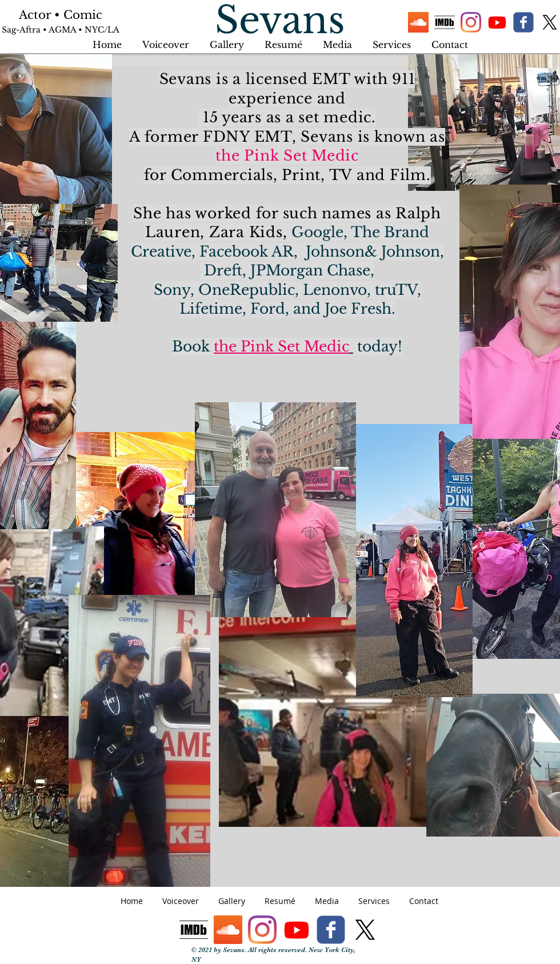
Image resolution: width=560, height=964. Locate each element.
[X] (550, 22)
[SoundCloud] (418, 22)
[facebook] (523, 22)
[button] (392, 39)
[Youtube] (497, 22)
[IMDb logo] (445, 22)
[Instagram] (471, 22)
